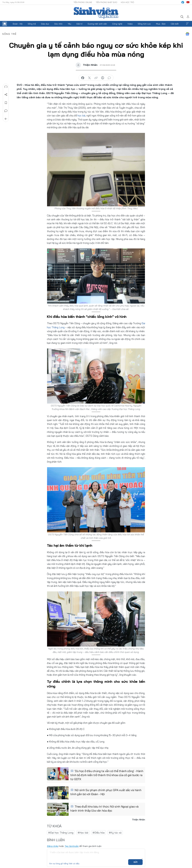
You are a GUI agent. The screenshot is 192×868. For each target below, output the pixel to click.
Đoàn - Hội (18, 24)
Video (130, 24)
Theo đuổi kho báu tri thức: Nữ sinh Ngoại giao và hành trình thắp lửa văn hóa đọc (104, 808)
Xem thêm (187, 24)
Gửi (135, 862)
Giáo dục (45, 24)
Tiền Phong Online (83, 2)
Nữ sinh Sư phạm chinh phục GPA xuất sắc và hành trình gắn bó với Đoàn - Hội (106, 792)
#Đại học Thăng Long (61, 832)
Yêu (69, 24)
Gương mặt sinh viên (97, 24)
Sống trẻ (32, 24)
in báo (103, 78)
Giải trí (79, 24)
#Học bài (83, 832)
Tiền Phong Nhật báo (106, 2)
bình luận (109, 78)
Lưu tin (6, 103)
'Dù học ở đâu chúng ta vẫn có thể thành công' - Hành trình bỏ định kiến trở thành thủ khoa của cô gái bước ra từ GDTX (107, 775)
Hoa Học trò (127, 2)
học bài (81, 115)
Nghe (6, 87)
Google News (187, 34)
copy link (96, 78)
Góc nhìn (58, 24)
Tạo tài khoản (72, 846)
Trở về (6, 119)
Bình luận (6, 111)
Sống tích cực (144, 24)
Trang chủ (5, 24)
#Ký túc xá (115, 832)
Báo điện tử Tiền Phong (96, 13)
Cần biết (175, 24)
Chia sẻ (6, 95)
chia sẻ (83, 78)
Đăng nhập (53, 846)
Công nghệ (117, 24)
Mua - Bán (161, 24)
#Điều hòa (99, 832)
